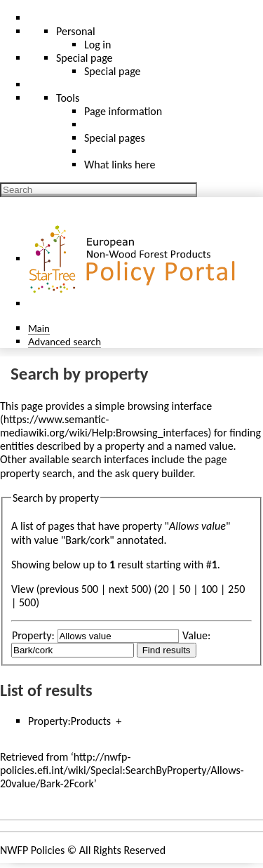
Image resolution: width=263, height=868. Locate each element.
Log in (97, 45)
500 (27, 602)
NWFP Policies (32, 850)
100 (209, 589)
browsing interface (170, 406)
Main (39, 328)
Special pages (115, 138)
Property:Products (69, 721)
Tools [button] (68, 98)
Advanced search (65, 341)
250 (236, 589)
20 (163, 589)
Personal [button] (76, 31)
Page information (123, 111)
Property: (33, 635)
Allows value (197, 526)
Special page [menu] (85, 58)
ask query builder (154, 473)
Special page (113, 71)
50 (184, 589)
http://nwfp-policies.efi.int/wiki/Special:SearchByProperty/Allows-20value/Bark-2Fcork (122, 770)
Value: (196, 635)
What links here (120, 165)
